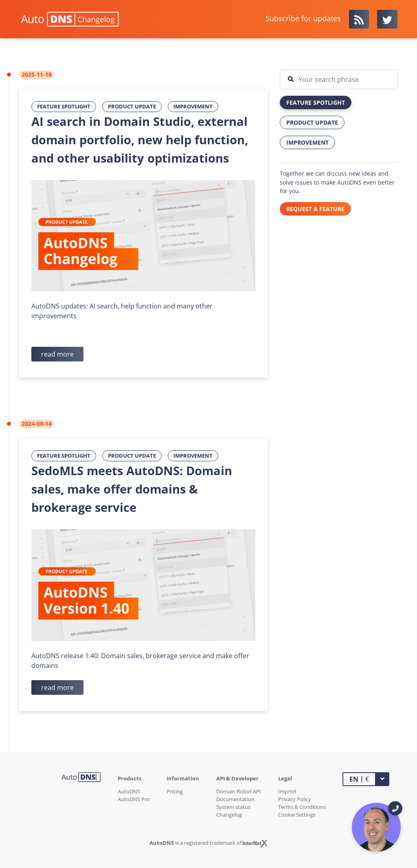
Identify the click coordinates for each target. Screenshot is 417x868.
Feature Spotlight (64, 106)
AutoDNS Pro (134, 799)
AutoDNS (129, 791)
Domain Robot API (239, 791)
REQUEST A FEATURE (315, 209)
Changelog (229, 815)
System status (233, 807)
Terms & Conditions (302, 807)
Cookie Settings (297, 815)
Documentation (235, 799)
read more (57, 354)
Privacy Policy (295, 799)
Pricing (175, 791)
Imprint (287, 791)
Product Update (132, 106)
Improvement (193, 106)
